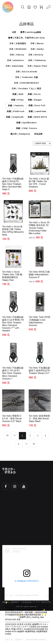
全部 (14, 32)
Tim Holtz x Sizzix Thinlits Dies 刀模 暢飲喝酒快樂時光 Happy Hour (12, 276)
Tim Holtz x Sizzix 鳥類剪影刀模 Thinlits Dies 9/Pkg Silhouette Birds (13, 231)
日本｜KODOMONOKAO (26, 83)
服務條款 (6, 602)
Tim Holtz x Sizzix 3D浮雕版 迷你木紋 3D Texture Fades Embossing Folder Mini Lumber (39, 228)
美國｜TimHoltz (16, 106)
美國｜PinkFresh (16, 111)
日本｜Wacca (37, 43)
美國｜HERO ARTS (37, 117)
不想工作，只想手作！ (14, 639)
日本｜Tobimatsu (37, 60)
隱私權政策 (15, 602)
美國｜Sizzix (34, 94)
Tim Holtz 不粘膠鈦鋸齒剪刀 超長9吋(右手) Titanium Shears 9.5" (39, 370)
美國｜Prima (17, 100)
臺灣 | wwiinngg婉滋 (31, 32)
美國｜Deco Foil (37, 105)
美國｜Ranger (35, 100)
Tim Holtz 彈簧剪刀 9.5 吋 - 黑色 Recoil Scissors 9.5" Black (12, 419)
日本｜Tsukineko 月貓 (27, 77)
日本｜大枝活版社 (18, 43)
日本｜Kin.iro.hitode (27, 72)
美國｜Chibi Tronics (27, 128)
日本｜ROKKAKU (18, 49)
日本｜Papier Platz (37, 66)
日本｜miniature (15, 60)
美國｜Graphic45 (15, 117)
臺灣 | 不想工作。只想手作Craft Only (26, 38)
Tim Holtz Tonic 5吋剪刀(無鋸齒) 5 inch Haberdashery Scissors (40, 321)
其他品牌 (38, 134)
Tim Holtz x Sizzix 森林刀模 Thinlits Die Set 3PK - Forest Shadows (39, 183)
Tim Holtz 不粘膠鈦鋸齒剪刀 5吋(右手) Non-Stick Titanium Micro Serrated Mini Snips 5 (13, 184)
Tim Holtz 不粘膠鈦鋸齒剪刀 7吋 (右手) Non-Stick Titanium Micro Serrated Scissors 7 (13, 373)
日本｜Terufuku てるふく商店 (26, 89)
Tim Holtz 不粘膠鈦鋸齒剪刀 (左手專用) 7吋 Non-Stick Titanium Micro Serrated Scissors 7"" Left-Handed (13, 324)
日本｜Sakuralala (14, 66)
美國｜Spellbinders (26, 123)
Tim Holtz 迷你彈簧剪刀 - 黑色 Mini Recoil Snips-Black (39, 419)
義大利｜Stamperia (20, 134)
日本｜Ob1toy (17, 55)
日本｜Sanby (37, 49)
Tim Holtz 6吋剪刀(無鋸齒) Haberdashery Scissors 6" (39, 274)
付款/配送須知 (26, 602)
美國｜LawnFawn (37, 111)
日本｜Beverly (36, 55)
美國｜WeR (18, 94)
